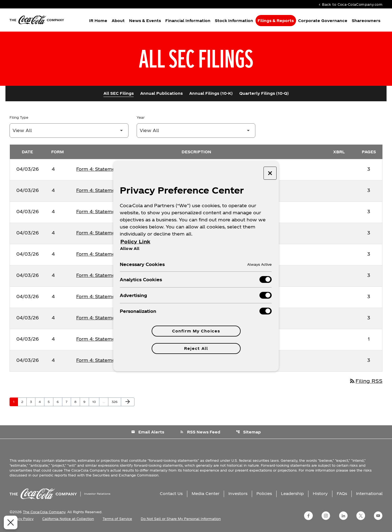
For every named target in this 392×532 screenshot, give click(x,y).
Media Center (206, 493)
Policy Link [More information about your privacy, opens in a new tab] (135, 241)
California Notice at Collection (68, 519)
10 (96, 402)
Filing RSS (366, 381)
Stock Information (234, 21)
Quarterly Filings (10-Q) (264, 93)
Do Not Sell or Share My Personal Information (181, 519)
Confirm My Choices (196, 331)
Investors (238, 493)
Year (141, 117)
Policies (264, 493)
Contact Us (171, 493)
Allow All (130, 248)
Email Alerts (148, 432)
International (369, 493)
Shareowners (366, 21)
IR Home (98, 21)
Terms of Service (117, 519)
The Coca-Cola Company (44, 512)
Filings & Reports (276, 21)
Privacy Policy (22, 519)
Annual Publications (161, 93)
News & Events (145, 21)
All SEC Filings (119, 93)
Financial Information (188, 21)
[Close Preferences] (8, 522)
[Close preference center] (270, 173)
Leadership (292, 493)
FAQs (342, 493)
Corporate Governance (323, 21)
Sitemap (248, 432)
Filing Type (19, 117)
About (118, 21)
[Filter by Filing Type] (69, 131)
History (320, 493)
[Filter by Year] (196, 131)
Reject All (196, 348)
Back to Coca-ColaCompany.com (350, 4)
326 (115, 402)
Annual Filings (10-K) (211, 93)
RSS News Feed (200, 432)
